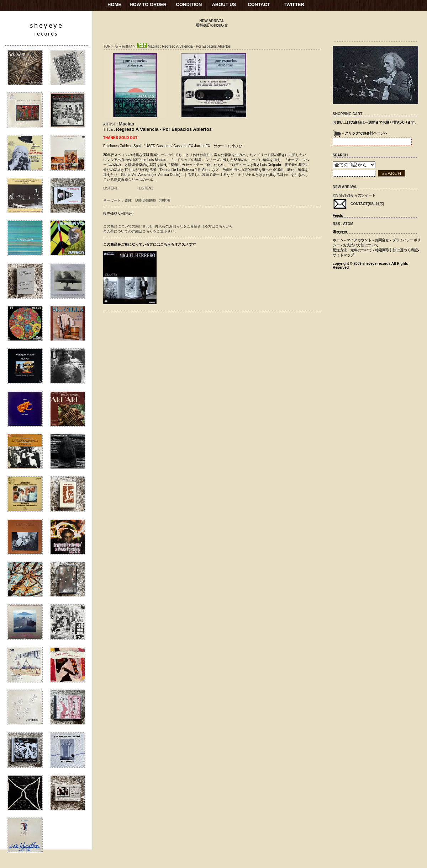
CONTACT (259, 4)
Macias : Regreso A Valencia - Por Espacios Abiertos (183, 46)
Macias (126, 124)
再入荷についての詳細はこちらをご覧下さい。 (141, 231)
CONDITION (189, 4)
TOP (107, 46)
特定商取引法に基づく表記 (396, 250)
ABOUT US (224, 4)
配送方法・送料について (352, 250)
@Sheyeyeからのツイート (354, 195)
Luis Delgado (146, 200)
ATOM (348, 224)
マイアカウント (359, 240)
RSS (336, 224)
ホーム (338, 240)
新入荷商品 (123, 46)
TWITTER (294, 4)
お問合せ (382, 240)
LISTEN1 (110, 188)
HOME (114, 4)
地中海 (165, 200)
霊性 (128, 200)
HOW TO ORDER (148, 4)
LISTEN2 (146, 188)
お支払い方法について (361, 245)
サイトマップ (343, 255)
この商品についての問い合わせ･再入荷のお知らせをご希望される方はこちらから (168, 226)
